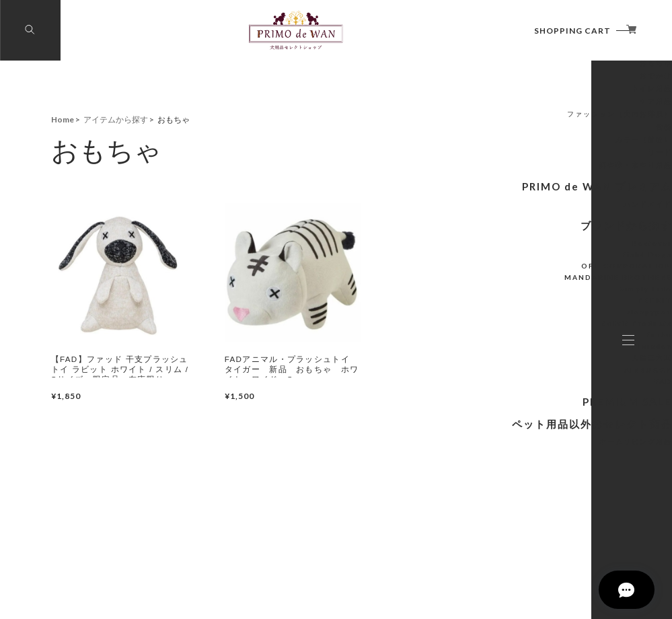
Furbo (561, 401)
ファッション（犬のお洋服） (527, 184)
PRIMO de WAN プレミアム (520, 256)
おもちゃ (558, 133)
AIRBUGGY (553, 437)
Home (63, 119)
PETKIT (558, 367)
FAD (564, 448)
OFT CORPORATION (536, 332)
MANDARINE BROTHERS (529, 344)
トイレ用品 (554, 159)
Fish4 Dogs (553, 321)
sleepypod (554, 378)
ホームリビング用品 (541, 504)
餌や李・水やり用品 (541, 235)
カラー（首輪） (548, 210)
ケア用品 (558, 172)
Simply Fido (552, 355)
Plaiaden (557, 412)
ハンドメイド (551, 272)
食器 (564, 197)
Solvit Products (546, 390)
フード (561, 120)
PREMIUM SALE (541, 467)
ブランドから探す (539, 293)
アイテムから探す (539, 104)
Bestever (557, 309)
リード (561, 223)
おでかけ (558, 146)
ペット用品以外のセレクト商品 (515, 487)
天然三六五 (554, 424)
